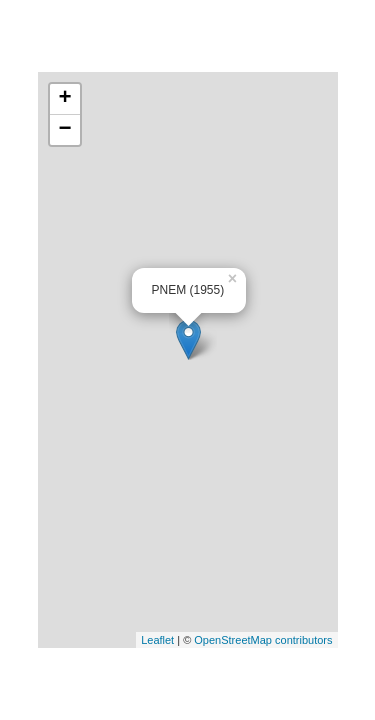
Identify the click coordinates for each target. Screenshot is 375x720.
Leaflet (157, 640)
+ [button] (64, 99)
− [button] (64, 130)
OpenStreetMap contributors (263, 640)
